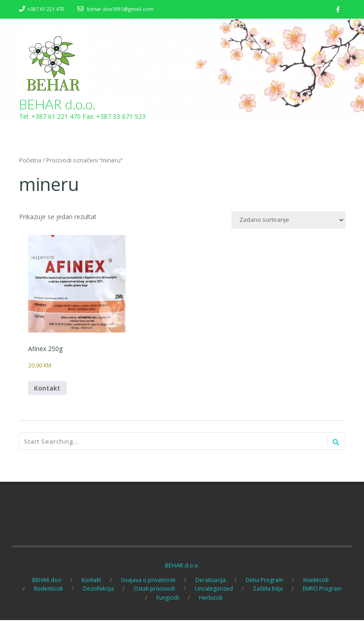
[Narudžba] (289, 220)
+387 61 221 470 (46, 9)
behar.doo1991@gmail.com (120, 9)
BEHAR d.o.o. (57, 104)
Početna (30, 161)
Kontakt (48, 389)
